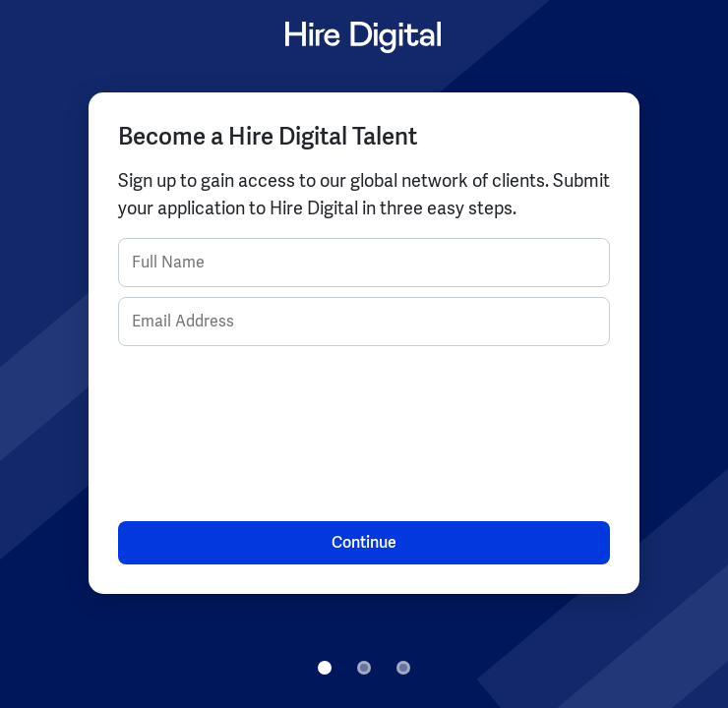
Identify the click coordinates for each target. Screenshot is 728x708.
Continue (364, 542)
